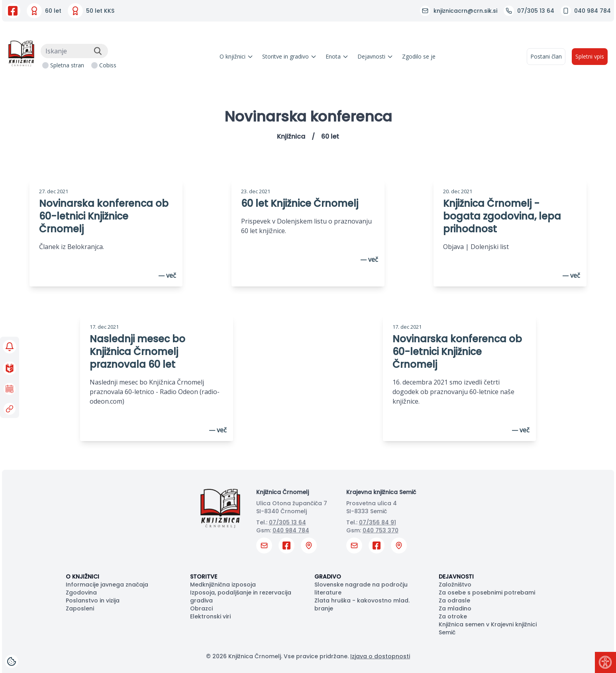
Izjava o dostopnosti (380, 656)
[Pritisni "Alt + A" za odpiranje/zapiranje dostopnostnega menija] (605, 662)
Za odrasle (454, 600)
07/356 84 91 (378, 522)
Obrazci (201, 608)
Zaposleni (80, 608)
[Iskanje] (74, 51)
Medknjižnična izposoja (223, 585)
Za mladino (455, 608)
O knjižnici (236, 56)
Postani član (546, 56)
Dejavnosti (375, 56)
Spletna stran (67, 65)
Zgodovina (81, 593)
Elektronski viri (210, 616)
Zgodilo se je (419, 56)
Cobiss (108, 65)
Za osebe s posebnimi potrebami (487, 593)
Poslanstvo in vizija (93, 600)
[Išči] (98, 51)
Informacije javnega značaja (107, 585)
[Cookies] (12, 661)
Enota (337, 56)
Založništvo (455, 585)
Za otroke (453, 616)
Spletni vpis (590, 56)
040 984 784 (291, 530)
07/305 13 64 (287, 522)
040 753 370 (381, 530)
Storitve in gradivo (289, 56)
